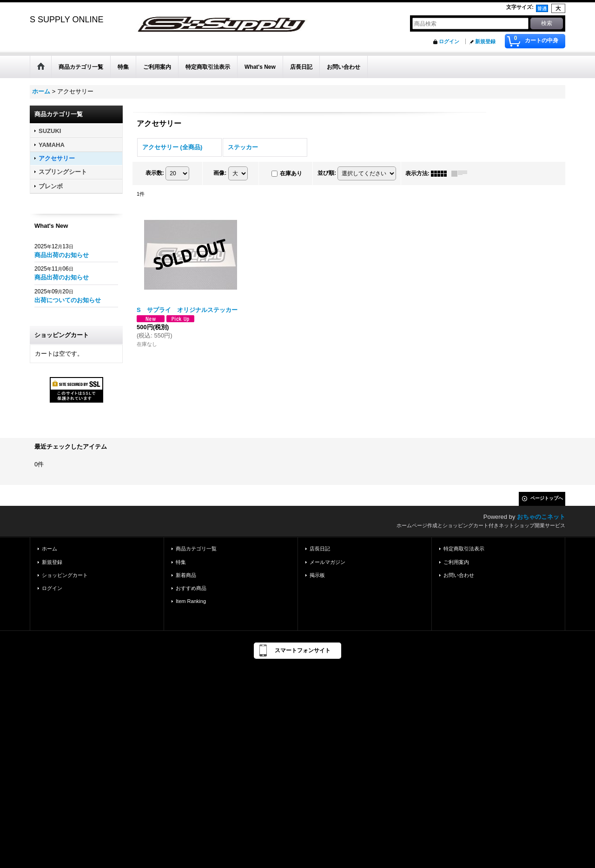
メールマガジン (327, 562)
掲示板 (317, 575)
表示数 (155, 173)
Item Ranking (191, 601)
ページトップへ (547, 498)
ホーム (50, 549)
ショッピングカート (65, 575)
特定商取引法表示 (464, 549)
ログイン (449, 41)
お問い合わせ (459, 575)
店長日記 (320, 549)
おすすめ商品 (191, 588)
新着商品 (186, 575)
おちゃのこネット (541, 517)
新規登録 (485, 41)
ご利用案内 (456, 562)
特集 (181, 562)
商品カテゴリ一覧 (196, 549)
